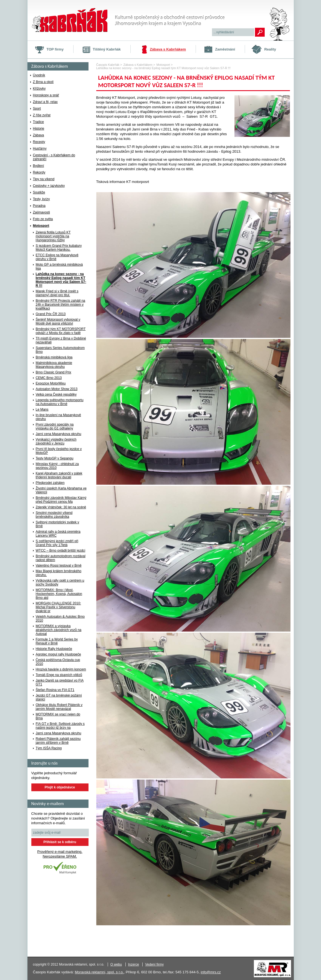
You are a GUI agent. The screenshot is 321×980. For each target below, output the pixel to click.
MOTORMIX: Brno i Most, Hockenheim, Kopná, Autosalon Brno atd (59, 594)
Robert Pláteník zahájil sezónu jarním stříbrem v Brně (58, 741)
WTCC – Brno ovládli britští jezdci (61, 551)
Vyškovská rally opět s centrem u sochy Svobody (60, 582)
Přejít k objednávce (60, 787)
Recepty (39, 142)
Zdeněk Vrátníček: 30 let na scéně (61, 507)
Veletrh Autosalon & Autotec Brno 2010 (60, 619)
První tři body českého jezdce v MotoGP (59, 451)
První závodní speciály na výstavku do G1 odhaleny (55, 426)
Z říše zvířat (42, 115)
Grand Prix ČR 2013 (51, 314)
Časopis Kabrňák (108, 65)
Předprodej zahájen (50, 483)
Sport (37, 109)
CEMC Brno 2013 (49, 378)
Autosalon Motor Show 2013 (57, 389)
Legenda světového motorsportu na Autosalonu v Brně (60, 402)
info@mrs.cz (211, 972)
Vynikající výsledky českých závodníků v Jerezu (56, 441)
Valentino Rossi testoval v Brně (59, 566)
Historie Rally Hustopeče (54, 649)
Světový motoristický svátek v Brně (58, 524)
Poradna (39, 206)
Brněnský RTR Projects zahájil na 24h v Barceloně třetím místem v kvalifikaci (61, 305)
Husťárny (40, 149)
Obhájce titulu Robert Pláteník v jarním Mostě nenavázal (59, 707)
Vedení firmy (154, 964)
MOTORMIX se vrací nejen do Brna (58, 716)
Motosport (41, 226)
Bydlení (39, 166)
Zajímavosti (41, 212)
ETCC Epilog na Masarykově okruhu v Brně (57, 257)
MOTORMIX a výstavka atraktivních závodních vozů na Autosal (59, 630)
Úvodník (39, 75)
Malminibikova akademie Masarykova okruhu (54, 365)
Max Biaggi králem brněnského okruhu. (59, 573)
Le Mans (42, 409)
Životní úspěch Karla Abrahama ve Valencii (61, 490)
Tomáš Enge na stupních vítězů (59, 675)
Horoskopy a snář (46, 95)
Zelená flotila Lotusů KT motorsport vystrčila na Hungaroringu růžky (53, 236)
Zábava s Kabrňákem (168, 49)
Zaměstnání (225, 49)
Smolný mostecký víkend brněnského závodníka (54, 515)
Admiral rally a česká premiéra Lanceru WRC (58, 534)
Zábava (39, 135)
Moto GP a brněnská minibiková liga (59, 267)
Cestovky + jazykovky (49, 186)
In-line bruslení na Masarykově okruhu (58, 417)
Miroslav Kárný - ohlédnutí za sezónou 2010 (57, 466)
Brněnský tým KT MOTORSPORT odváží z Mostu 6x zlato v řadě (61, 331)
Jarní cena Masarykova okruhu (59, 434)
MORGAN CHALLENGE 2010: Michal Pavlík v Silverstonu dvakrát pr (58, 607)
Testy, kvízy (41, 199)
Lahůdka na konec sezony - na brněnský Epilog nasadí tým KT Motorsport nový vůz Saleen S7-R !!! (61, 280)
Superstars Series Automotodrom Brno (60, 350)
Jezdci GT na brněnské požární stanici (59, 697)
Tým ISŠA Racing (49, 748)
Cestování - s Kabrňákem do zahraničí (54, 157)
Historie (39, 129)
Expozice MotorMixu (51, 383)
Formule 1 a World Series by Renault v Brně (57, 641)
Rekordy (39, 172)
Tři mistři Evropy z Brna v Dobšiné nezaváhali (61, 340)
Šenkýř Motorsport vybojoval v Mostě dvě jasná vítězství (58, 321)
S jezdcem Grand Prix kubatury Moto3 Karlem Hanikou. (59, 248)
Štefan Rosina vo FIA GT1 (55, 690)
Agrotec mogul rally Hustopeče (58, 654)
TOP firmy (55, 49)
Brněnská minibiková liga (54, 357)
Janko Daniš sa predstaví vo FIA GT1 (60, 682)
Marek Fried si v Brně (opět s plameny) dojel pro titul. (57, 293)
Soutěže (39, 192)
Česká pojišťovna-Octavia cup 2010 (58, 662)
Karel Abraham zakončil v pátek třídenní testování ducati (59, 475)
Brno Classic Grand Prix (54, 372)
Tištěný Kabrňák (107, 49)
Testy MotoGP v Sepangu (55, 458)
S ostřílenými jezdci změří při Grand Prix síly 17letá (57, 543)
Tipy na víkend (44, 179)
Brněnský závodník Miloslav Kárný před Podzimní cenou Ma (61, 500)
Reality (270, 49)
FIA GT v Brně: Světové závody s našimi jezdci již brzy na (60, 726)
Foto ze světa (43, 219)
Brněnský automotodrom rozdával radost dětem (61, 558)
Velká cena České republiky (56, 394)
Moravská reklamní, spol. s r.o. (99, 972)
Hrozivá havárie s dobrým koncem (61, 669)
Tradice (39, 122)
